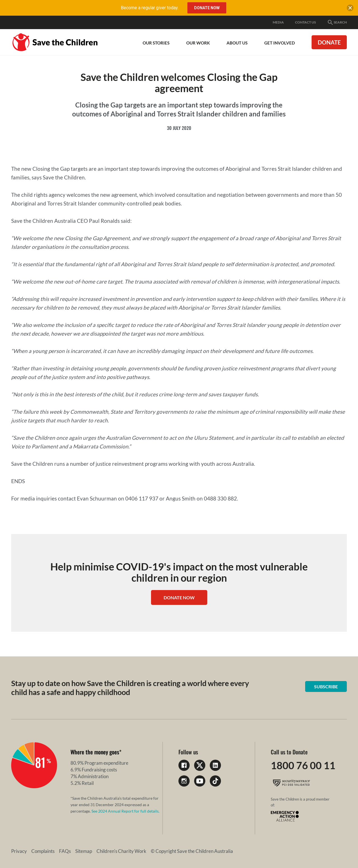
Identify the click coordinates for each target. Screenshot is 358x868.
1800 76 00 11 (303, 765)
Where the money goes (95, 752)
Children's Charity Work (121, 851)
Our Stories (156, 43)
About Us (237, 43)
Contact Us (305, 22)
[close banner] (350, 9)
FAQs (65, 851)
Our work (198, 43)
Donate (329, 42)
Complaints (43, 851)
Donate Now (179, 597)
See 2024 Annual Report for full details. (125, 811)
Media (278, 22)
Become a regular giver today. (150, 8)
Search (337, 22)
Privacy (19, 851)
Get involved (280, 43)
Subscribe (326, 686)
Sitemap (84, 851)
